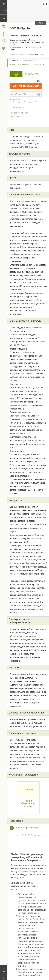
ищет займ (16, 116)
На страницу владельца (27, 85)
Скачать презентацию (27, 828)
